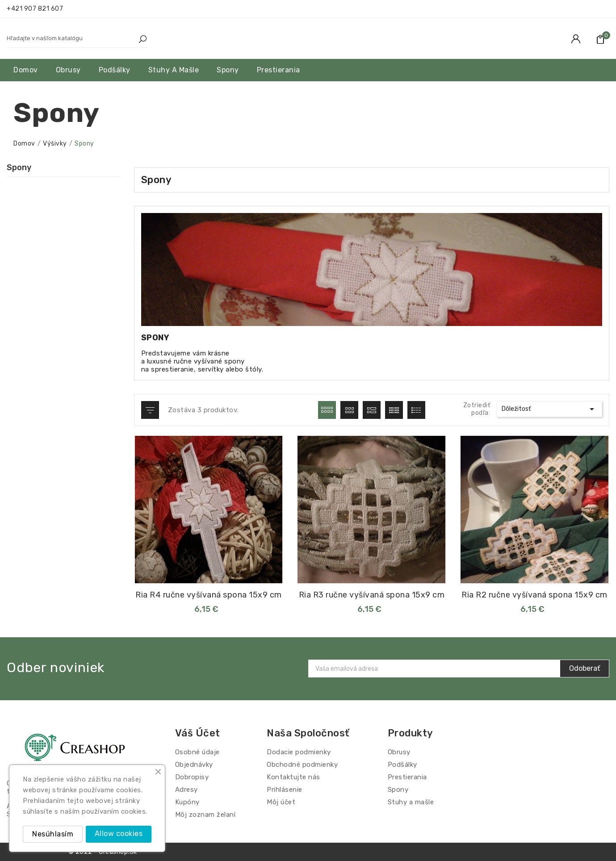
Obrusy (399, 752)
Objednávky (194, 765)
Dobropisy (192, 777)
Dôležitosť (549, 409)
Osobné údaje (197, 752)
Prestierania (407, 777)
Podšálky (402, 765)
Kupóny (187, 802)
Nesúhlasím (53, 834)
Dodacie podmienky (299, 752)
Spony (19, 167)
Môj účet (281, 802)
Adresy (186, 790)
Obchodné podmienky (302, 765)
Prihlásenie (285, 790)
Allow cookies (119, 834)
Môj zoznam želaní (205, 815)
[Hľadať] (68, 38)
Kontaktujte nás (293, 777)
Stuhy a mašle (411, 802)
